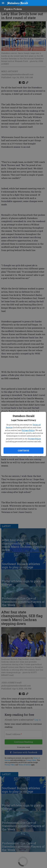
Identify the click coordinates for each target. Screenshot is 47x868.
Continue (23, 451)
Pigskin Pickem (13, 9)
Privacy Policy (28, 430)
